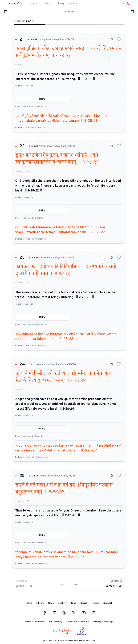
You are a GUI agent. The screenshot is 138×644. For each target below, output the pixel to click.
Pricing (96, 603)
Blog (74, 603)
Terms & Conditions (35, 622)
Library (40, 603)
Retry (42, 99)
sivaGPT (62, 603)
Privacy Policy (55, 622)
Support (108, 603)
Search (84, 603)
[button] (119, 39)
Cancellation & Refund (78, 622)
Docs (51, 603)
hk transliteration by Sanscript (32, 127)
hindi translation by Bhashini (31, 106)
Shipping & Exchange (103, 622)
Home (29, 603)
